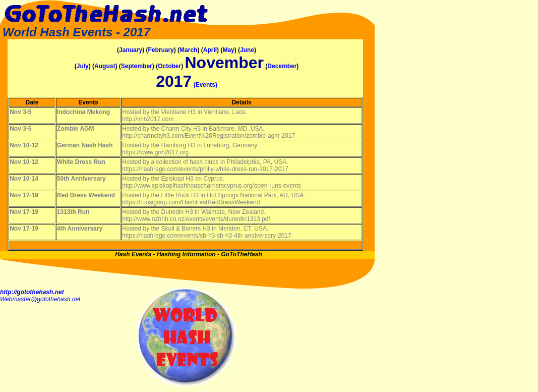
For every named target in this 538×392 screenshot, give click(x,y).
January (131, 50)
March (188, 50)
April (210, 50)
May (228, 50)
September (137, 66)
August (105, 66)
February (161, 50)
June (247, 50)
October (169, 66)
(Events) (205, 85)
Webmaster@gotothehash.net (40, 299)
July (83, 66)
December (282, 66)
